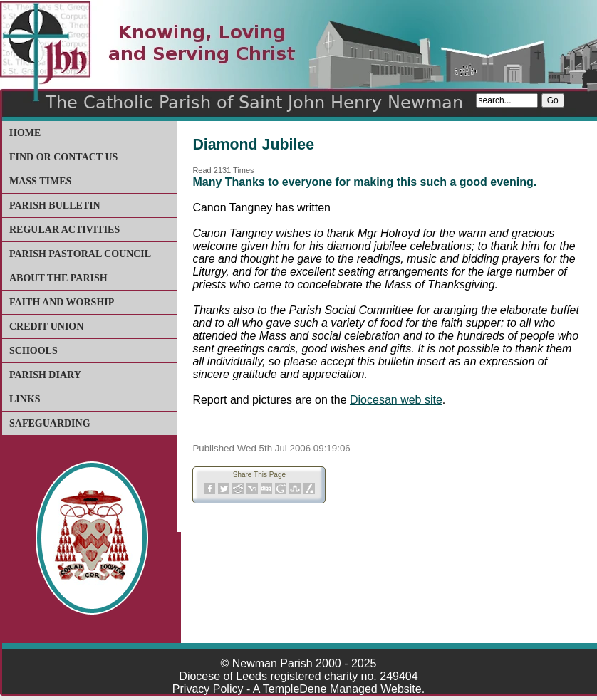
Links (25, 399)
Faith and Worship (62, 302)
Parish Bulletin (55, 205)
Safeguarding (50, 423)
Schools (33, 351)
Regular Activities (64, 230)
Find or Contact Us (63, 157)
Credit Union (46, 327)
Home (25, 133)
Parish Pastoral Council (80, 254)
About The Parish (58, 278)
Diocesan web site (396, 400)
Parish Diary (45, 375)
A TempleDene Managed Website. (339, 689)
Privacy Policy (208, 689)
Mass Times (40, 181)
